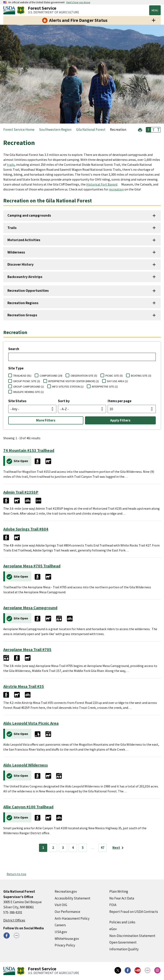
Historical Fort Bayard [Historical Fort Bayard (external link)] (102, 184)
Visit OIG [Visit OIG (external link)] (61, 905)
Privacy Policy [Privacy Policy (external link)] (65, 945)
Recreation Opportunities (28, 291)
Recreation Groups (22, 315)
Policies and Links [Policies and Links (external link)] (122, 922)
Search (14, 349)
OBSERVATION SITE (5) (84, 376)
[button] (140, 129)
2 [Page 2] (53, 848)
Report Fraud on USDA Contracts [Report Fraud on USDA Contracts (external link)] (134, 912)
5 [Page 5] (83, 848)
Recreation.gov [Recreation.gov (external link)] (66, 891)
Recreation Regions (23, 303)
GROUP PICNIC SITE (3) (27, 381)
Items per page (120, 401)
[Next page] (119, 848)
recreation (116, 189)
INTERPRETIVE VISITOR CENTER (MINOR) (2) (74, 381)
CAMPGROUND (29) (51, 376)
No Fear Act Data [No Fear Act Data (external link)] (122, 898)
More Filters (46, 420)
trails (11, 165)
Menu (155, 10)
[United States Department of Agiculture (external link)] (10, 10)
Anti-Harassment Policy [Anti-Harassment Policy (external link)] (72, 918)
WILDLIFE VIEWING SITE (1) (28, 392)
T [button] (149, 130)
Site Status (17, 401)
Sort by (64, 401)
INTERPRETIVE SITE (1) (105, 387)
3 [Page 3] (63, 848)
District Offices (14, 920)
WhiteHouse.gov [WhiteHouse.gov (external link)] (67, 939)
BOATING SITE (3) (141, 376)
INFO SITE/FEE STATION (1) (68, 387)
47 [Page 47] (103, 848)
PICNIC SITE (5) (114, 376)
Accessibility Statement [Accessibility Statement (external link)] (73, 898)
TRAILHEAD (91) (22, 376)
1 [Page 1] (43, 848)
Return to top (16, 874)
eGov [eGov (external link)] (113, 929)
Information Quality (124, 949)
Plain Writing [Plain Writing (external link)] (119, 891)
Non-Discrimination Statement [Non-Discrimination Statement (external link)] (132, 936)
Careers (60, 925)
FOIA (113, 905)
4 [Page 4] (73, 848)
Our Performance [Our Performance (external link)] (67, 912)
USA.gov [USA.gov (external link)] (61, 932)
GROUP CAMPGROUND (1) (29, 387)
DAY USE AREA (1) (117, 381)
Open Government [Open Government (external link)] (123, 942)
